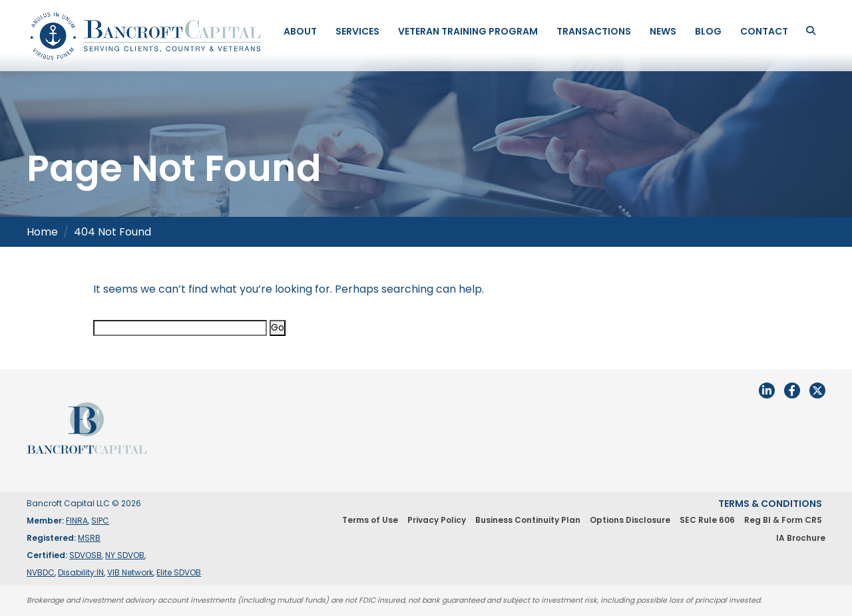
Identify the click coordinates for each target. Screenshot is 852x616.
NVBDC (41, 572)
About (300, 31)
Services (357, 31)
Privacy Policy (437, 520)
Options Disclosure (630, 520)
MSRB (89, 538)
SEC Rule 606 (707, 520)
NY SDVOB (125, 555)
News (663, 31)
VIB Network (130, 572)
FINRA (77, 521)
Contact (764, 31)
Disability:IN (81, 572)
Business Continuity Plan (528, 520)
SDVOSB (86, 555)
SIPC (100, 521)
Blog (708, 31)
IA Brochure (801, 538)
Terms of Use (370, 520)
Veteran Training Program (468, 31)
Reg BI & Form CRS (783, 520)
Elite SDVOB (179, 572)
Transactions (594, 31)
